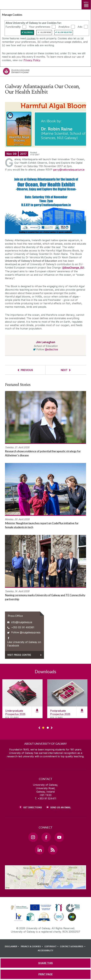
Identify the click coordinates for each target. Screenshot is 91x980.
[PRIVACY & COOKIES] (32, 946)
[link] (30, 908)
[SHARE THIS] (45, 963)
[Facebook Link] (46, 837)
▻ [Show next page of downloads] (52, 728)
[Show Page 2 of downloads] (48, 727)
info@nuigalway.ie (22, 622)
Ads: (80, 27)
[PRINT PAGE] (45, 974)
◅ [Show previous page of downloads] (39, 728)
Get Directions (33, 807)
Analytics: (64, 27)
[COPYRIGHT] (52, 946)
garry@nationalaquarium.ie (69, 170)
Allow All (29, 32)
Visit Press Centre (19, 655)
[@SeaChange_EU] (73, 268)
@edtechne (51, 349)
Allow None (46, 32)
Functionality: (13, 27)
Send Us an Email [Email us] (61, 807)
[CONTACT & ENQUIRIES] (73, 946)
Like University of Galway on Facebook (24, 644)
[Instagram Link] (33, 837)
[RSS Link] (53, 850)
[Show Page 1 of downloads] (43, 727)
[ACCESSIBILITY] (45, 950)
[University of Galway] (16, 72)
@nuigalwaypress (30, 632)
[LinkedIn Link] (39, 850)
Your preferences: (40, 27)
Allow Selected (65, 32)
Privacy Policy (32, 60)
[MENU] (86, 5)
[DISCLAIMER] (12, 946)
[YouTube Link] (59, 837)
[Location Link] (45, 887)
